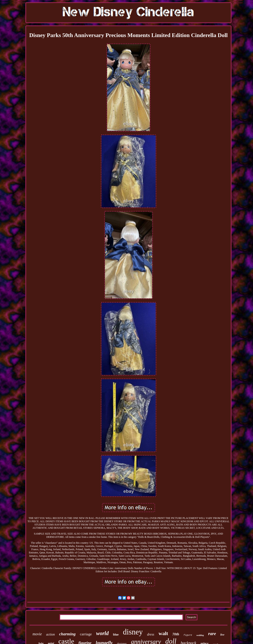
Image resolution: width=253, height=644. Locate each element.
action (50, 634)
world (102, 633)
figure (188, 635)
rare (212, 634)
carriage (86, 634)
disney (133, 632)
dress (151, 634)
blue (116, 635)
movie (37, 634)
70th (176, 634)
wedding (200, 635)
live (222, 635)
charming (67, 634)
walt (163, 633)
